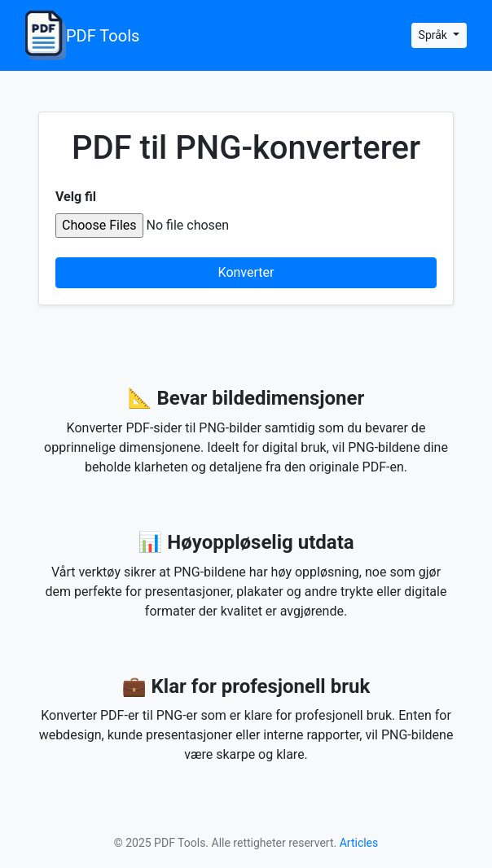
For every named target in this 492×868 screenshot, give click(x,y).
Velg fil (76, 197)
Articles (359, 843)
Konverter (246, 272)
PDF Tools (82, 35)
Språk (435, 35)
